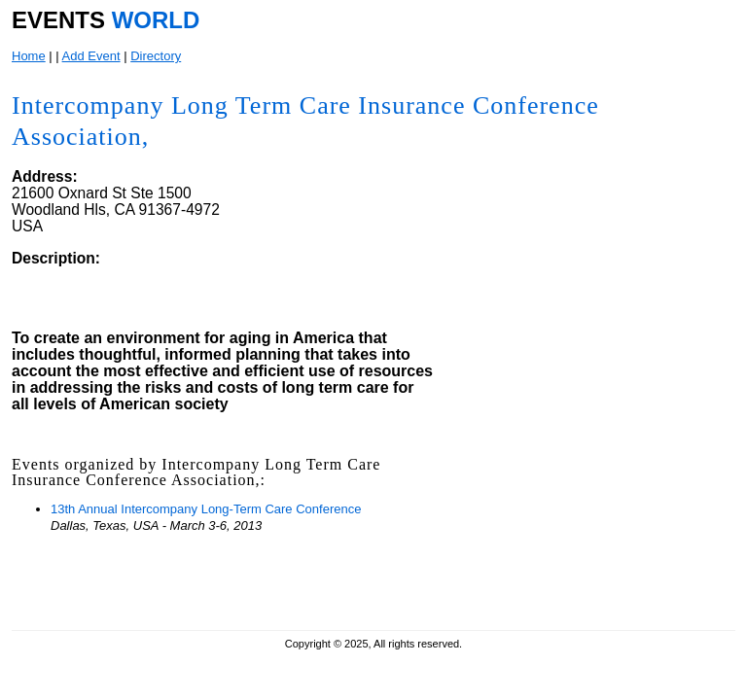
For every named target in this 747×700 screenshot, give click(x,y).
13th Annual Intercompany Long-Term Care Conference (206, 509)
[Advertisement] (585, 494)
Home (29, 56)
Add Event (91, 56)
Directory (156, 56)
